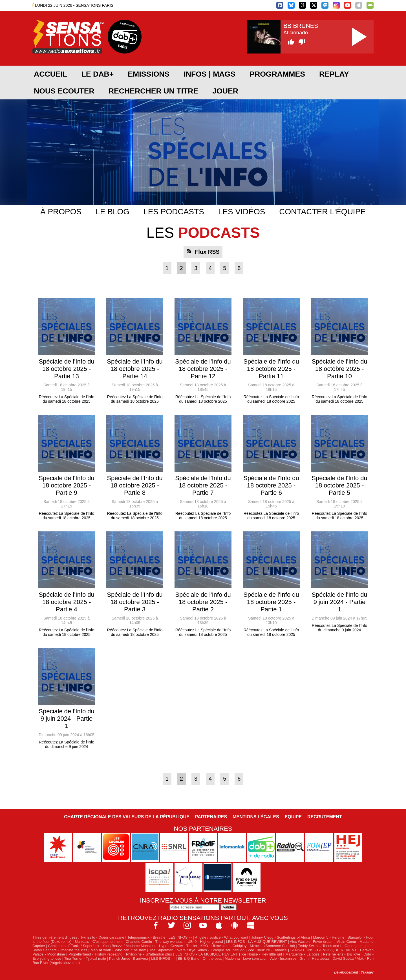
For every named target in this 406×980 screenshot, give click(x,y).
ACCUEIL (50, 74)
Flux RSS (207, 252)
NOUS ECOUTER (64, 91)
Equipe (293, 817)
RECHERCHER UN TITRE (153, 91)
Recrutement (325, 817)
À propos (61, 212)
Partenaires (211, 817)
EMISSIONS (149, 74)
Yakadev (367, 972)
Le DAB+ (97, 74)
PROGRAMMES (277, 74)
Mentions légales (256, 817)
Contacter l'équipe (322, 212)
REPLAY (334, 74)
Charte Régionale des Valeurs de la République (127, 817)
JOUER (225, 91)
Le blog (112, 212)
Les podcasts (174, 212)
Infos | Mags (209, 74)
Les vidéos (242, 212)
